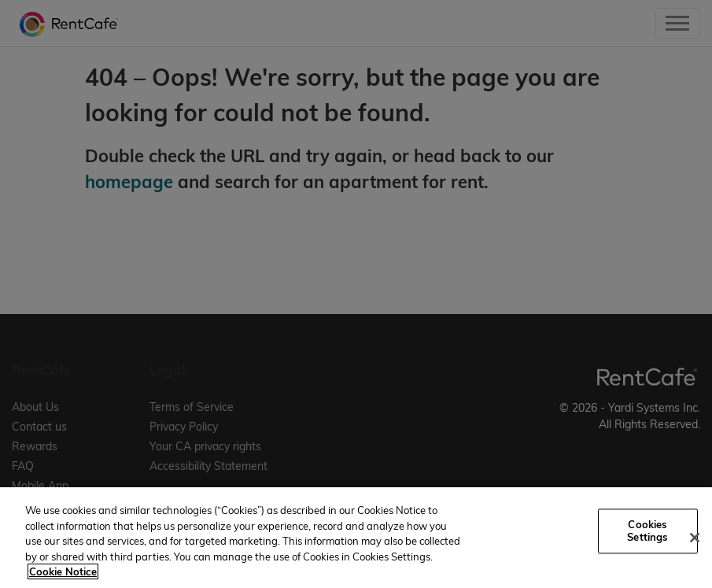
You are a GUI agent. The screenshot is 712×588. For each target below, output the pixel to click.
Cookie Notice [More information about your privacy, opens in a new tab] (63, 571)
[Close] (695, 538)
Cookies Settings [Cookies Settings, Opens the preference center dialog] (647, 531)
